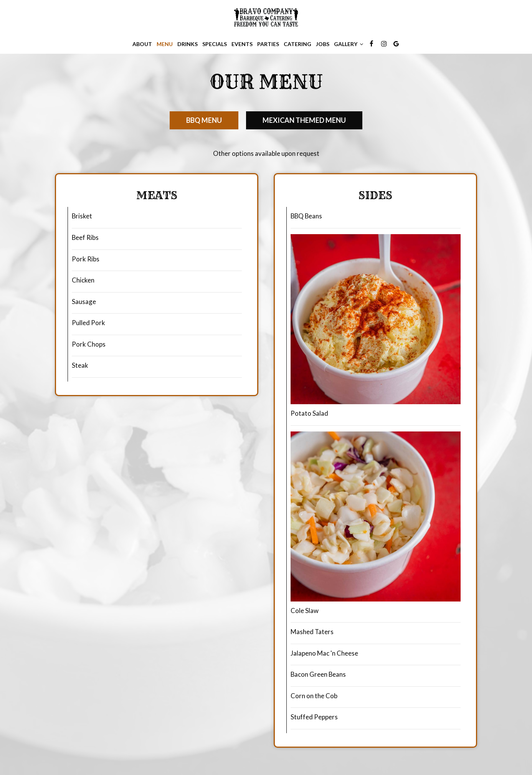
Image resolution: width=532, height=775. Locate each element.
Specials (215, 44)
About (142, 44)
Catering (297, 44)
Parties (268, 44)
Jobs (323, 44)
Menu (165, 44)
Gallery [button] (349, 44)
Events (242, 44)
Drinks (188, 44)
